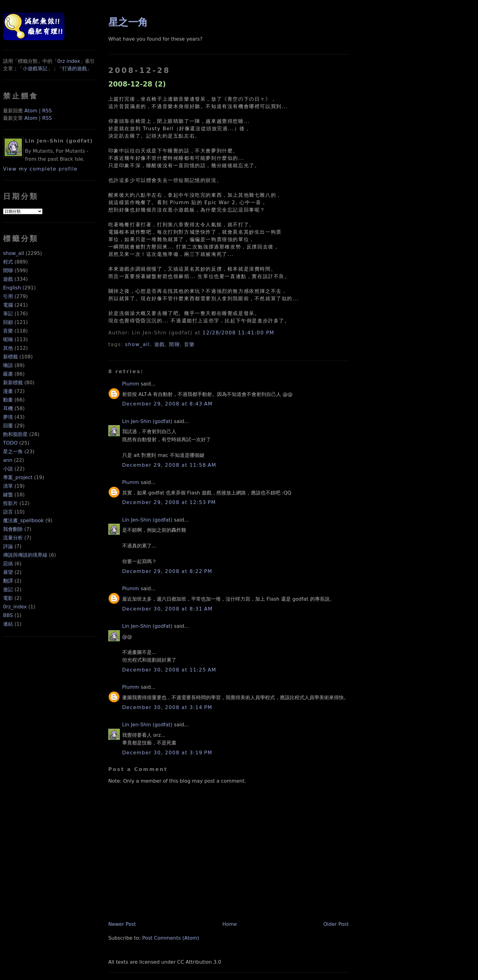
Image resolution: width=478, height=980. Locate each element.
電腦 (8, 305)
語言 (8, 512)
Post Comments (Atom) (171, 938)
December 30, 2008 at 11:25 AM (169, 670)
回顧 (8, 322)
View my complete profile (40, 169)
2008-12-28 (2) (137, 84)
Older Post (336, 924)
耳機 (8, 408)
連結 (8, 624)
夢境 (8, 417)
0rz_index (15, 607)
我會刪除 (13, 529)
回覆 (8, 426)
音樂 (8, 331)
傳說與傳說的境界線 (25, 555)
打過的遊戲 (74, 69)
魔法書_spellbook (23, 520)
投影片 (10, 503)
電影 (8, 598)
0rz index (69, 61)
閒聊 (8, 270)
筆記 (8, 314)
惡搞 (8, 564)
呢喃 (8, 339)
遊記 (8, 589)
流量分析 (13, 538)
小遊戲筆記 (35, 69)
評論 (8, 546)
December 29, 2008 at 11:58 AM (169, 465)
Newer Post (122, 924)
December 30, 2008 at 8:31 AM (167, 609)
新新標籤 (13, 383)
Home (229, 924)
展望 (8, 572)
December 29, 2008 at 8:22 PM (167, 571)
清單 (8, 486)
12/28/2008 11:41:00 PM (238, 333)
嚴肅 (8, 374)
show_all (14, 253)
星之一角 (13, 452)
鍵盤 (8, 495)
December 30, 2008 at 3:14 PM (167, 707)
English (12, 288)
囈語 (8, 365)
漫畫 (8, 391)
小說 (8, 469)
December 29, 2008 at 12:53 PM (169, 502)
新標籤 (10, 357)
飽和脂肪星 (15, 434)
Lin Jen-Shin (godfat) (147, 421)
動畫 (8, 400)
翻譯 (8, 581)
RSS (47, 111)
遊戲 (8, 279)
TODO (10, 443)
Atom (31, 111)
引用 (8, 296)
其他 (8, 348)
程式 (8, 262)
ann (8, 460)
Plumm (131, 384)
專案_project (18, 477)
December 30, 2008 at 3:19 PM (167, 753)
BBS (8, 615)
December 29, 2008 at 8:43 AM (167, 404)
